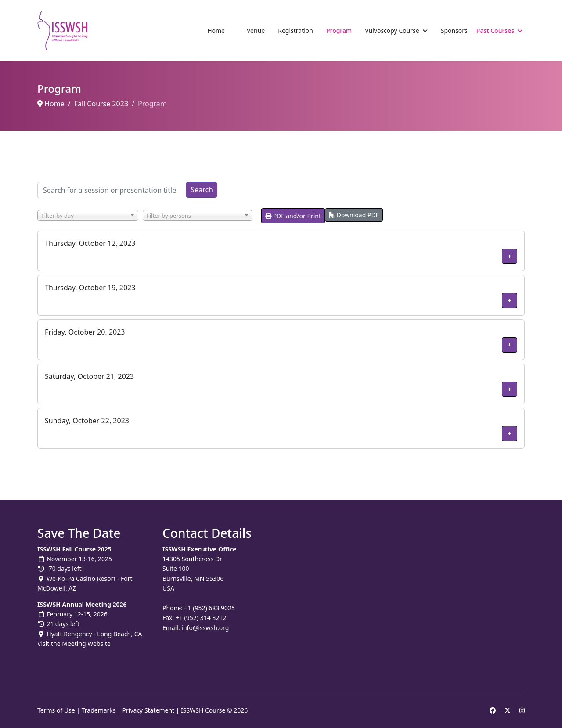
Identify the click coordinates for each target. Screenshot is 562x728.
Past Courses (495, 31)
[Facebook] (493, 710)
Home (216, 31)
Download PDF (354, 215)
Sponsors (454, 31)
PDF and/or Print (293, 216)
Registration (295, 31)
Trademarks (99, 710)
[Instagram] (522, 710)
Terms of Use (56, 710)
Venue (256, 31)
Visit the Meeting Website (74, 643)
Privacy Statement (149, 710)
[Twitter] (508, 710)
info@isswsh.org (205, 628)
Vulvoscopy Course (392, 31)
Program (339, 31)
